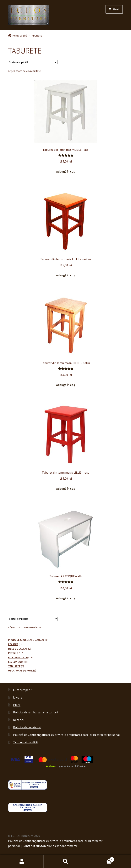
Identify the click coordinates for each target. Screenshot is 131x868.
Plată (17, 705)
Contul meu (22, 861)
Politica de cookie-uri (27, 727)
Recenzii (19, 720)
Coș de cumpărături (101, 859)
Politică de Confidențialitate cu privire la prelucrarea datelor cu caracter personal (66, 735)
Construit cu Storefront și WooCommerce (50, 846)
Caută (65, 861)
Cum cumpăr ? (22, 690)
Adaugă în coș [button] (65, 171)
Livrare (18, 697)
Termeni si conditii (25, 742)
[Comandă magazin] (33, 62)
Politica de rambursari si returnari (35, 712)
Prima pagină (20, 36)
